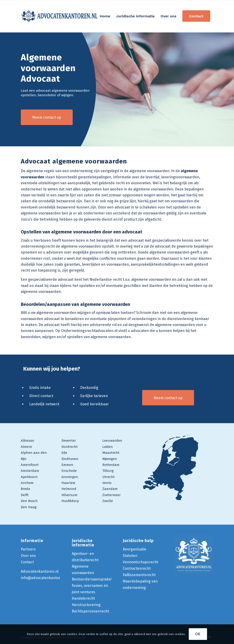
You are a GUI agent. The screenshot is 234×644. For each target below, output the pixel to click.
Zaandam (110, 489)
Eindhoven (70, 459)
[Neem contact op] (47, 117)
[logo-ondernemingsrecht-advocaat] (60, 16)
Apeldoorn (29, 477)
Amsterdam (30, 471)
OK (198, 634)
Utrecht (109, 477)
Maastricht (111, 453)
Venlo (107, 483)
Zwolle (108, 501)
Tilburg (108, 471)
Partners (28, 549)
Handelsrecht (83, 598)
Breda (25, 489)
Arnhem (27, 483)
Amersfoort (30, 465)
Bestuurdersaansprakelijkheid (97, 579)
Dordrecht (70, 447)
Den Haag (29, 507)
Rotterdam (111, 465)
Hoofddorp (70, 501)
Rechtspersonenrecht (90, 611)
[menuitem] (105, 16)
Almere (26, 447)
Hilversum (69, 495)
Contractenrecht (137, 568)
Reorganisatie (134, 549)
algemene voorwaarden (169, 252)
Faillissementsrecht (139, 575)
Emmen (67, 465)
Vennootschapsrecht (140, 562)
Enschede (69, 471)
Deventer (69, 441)
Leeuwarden (112, 441)
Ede (64, 453)
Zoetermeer (112, 495)
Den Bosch (29, 501)
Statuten (130, 556)
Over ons (28, 556)
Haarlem (68, 483)
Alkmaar (28, 441)
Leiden (108, 447)
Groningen (70, 477)
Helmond (69, 489)
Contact (27, 562)
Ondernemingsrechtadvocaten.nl (89, 331)
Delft (25, 495)
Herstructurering (86, 605)
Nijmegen (110, 459)
